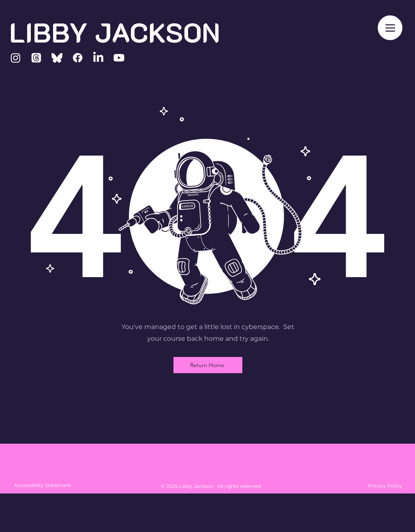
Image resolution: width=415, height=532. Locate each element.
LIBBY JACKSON (115, 32)
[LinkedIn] (98, 58)
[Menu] (390, 28)
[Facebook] (78, 58)
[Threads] (36, 58)
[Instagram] (16, 58)
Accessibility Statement (42, 485)
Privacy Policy (385, 486)
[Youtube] (119, 58)
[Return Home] (208, 365)
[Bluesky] (57, 58)
